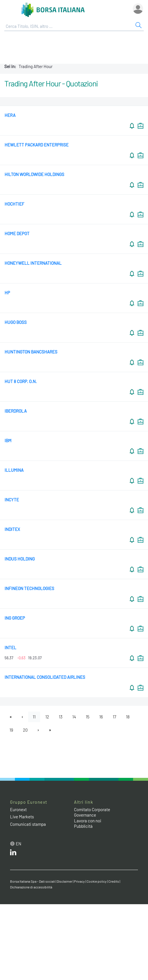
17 (114, 717)
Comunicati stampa (28, 824)
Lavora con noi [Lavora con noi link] (88, 821)
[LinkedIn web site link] (13, 854)
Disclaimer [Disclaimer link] (65, 881)
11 (34, 717)
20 (25, 730)
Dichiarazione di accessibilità (31, 887)
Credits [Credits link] (114, 881)
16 (101, 717)
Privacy (79, 881)
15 (88, 717)
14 (74, 717)
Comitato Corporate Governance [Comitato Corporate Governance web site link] (92, 812)
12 (47, 717)
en (18, 844)
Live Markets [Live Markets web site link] (22, 817)
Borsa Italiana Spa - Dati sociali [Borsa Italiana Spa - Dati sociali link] (33, 881)
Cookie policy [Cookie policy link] (97, 881)
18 (128, 717)
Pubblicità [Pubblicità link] (83, 826)
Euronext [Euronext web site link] (18, 809)
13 (61, 717)
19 (11, 730)
